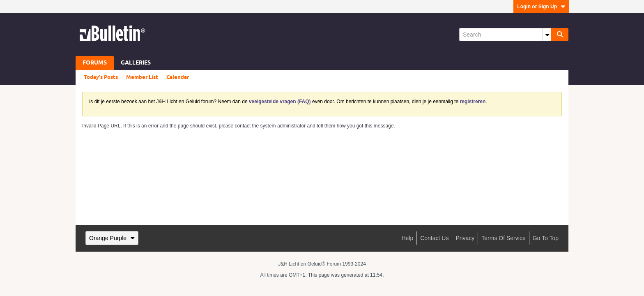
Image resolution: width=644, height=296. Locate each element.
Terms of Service (503, 238)
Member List (142, 77)
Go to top (546, 238)
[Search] (505, 35)
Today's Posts (101, 77)
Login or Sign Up (541, 7)
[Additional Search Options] (547, 35)
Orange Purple (112, 238)
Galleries (136, 63)
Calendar (178, 77)
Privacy (465, 238)
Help (407, 238)
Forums (95, 63)
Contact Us (434, 238)
